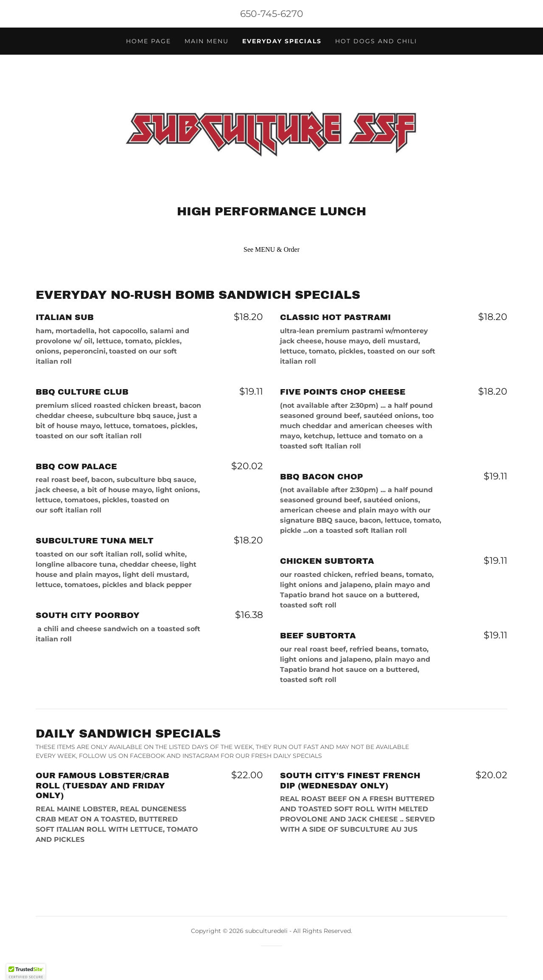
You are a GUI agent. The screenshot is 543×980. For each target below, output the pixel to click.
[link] (271, 132)
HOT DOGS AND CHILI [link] (376, 41)
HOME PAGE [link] (148, 41)
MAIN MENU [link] (207, 41)
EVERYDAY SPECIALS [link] (282, 41)
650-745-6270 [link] (272, 14)
